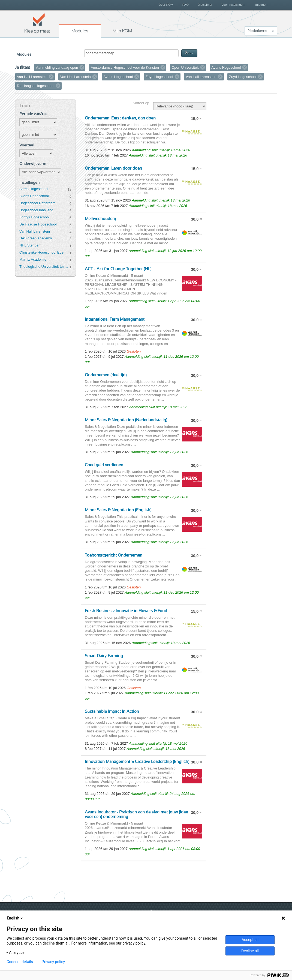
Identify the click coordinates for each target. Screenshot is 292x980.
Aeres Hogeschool (34, 189)
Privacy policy (53, 962)
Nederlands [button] (258, 31)
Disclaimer (205, 5)
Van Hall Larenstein (35, 231)
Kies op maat (37, 23)
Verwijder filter (82, 67)
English (15, 918)
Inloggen (261, 5)
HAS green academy (36, 238)
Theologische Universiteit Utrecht (44, 267)
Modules (80, 31)
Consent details (20, 962)
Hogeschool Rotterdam (37, 203)
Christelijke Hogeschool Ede (41, 252)
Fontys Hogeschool (34, 217)
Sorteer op (141, 103)
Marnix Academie (33, 259)
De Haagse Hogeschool (38, 224)
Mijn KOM (122, 31)
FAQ (186, 5)
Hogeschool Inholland (36, 210)
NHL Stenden (30, 245)
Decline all (250, 951)
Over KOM (166, 5)
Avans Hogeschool (34, 196)
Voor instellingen (233, 5)
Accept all (250, 940)
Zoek (189, 53)
